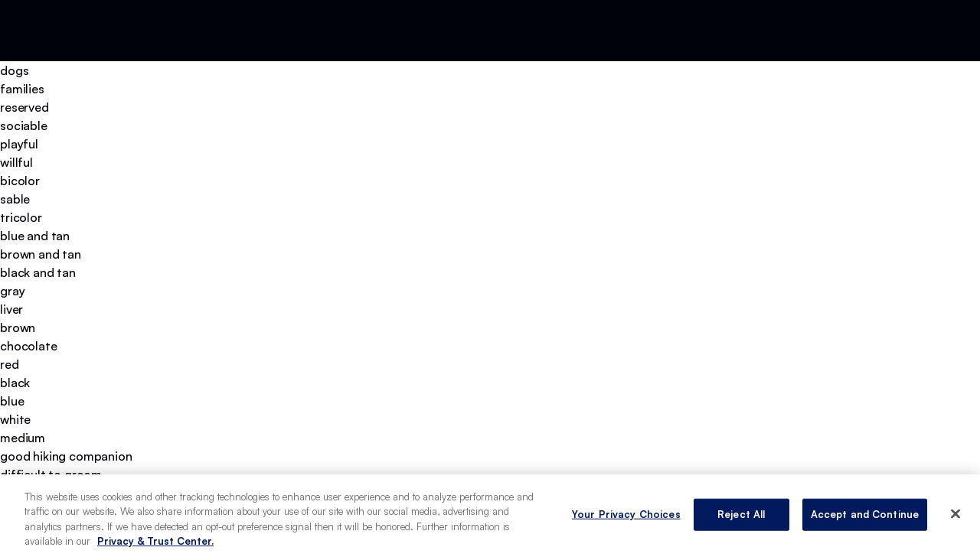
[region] (490, 516)
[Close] (955, 513)
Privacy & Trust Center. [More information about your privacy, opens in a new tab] (155, 541)
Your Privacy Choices (626, 514)
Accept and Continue (865, 514)
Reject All (741, 514)
